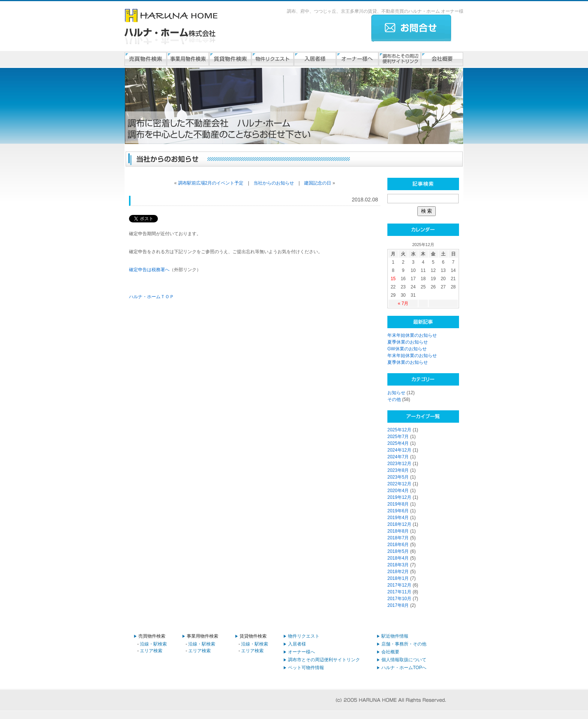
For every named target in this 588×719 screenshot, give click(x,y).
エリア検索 (151, 651)
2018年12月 (399, 524)
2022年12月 (399, 484)
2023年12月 (399, 464)
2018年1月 (398, 578)
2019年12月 (399, 497)
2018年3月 (398, 565)
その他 (394, 399)
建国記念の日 (318, 183)
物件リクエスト (304, 636)
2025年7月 (398, 437)
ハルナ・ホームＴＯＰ (151, 297)
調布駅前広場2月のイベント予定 (211, 183)
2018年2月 (398, 572)
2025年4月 (398, 443)
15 (393, 279)
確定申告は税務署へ (149, 270)
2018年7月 (398, 538)
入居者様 (297, 644)
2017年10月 (399, 599)
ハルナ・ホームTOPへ (404, 668)
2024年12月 (399, 450)
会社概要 (390, 652)
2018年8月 (398, 531)
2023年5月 (398, 477)
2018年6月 (398, 545)
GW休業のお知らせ (407, 349)
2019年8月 (398, 504)
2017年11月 (399, 592)
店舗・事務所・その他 (404, 644)
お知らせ (396, 393)
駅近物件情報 (395, 636)
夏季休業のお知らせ (408, 342)
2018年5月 (398, 551)
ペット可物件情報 (306, 668)
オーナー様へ (301, 652)
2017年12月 (399, 585)
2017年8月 (398, 605)
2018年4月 (398, 558)
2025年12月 (399, 430)
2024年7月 (398, 457)
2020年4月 (398, 491)
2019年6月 (398, 511)
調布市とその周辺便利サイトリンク (324, 660)
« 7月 (403, 303)
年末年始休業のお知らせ (412, 335)
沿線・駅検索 (153, 644)
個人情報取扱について (404, 660)
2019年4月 (398, 518)
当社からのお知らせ (274, 183)
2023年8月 (398, 470)
